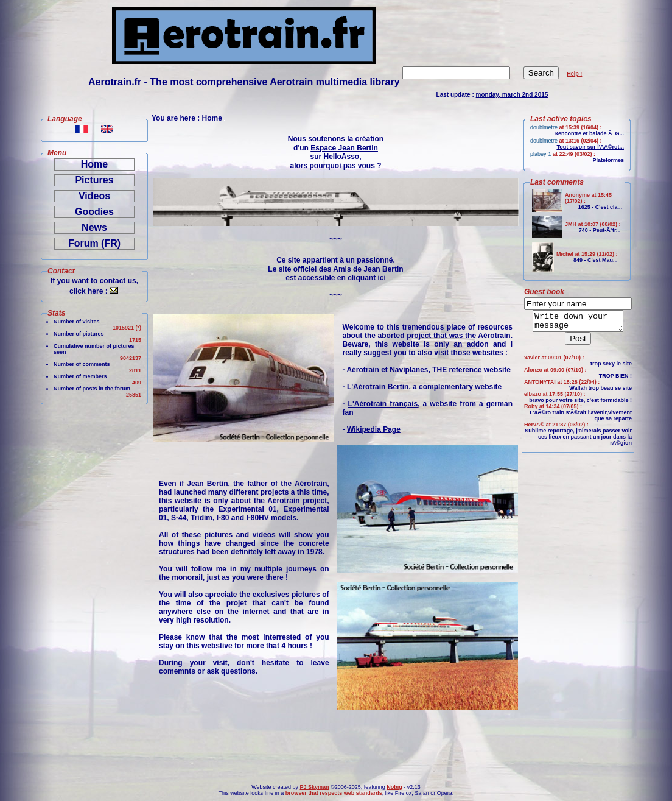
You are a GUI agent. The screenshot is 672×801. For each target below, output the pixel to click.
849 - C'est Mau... (596, 260)
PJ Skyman (315, 787)
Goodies (94, 212)
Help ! (574, 74)
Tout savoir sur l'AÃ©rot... (590, 147)
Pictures (94, 180)
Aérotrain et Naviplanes (387, 370)
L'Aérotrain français (383, 404)
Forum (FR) (94, 243)
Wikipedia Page (374, 429)
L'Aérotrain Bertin (378, 387)
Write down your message (578, 323)
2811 (135, 370)
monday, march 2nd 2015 (512, 95)
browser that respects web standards (334, 793)
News (94, 228)
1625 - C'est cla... (600, 207)
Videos (94, 196)
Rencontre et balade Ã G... (589, 133)
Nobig (394, 787)
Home (94, 164)
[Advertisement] (88, 593)
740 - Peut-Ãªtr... (600, 230)
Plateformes (608, 160)
